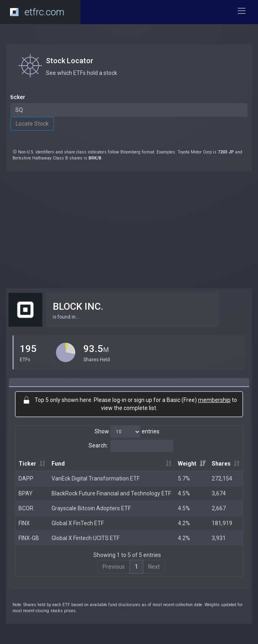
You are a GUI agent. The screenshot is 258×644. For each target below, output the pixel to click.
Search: (131, 446)
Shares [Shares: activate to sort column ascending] (221, 464)
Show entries (127, 432)
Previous (114, 567)
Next (154, 567)
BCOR (26, 508)
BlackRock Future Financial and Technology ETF (111, 493)
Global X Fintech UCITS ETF (86, 538)
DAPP (26, 478)
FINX (24, 523)
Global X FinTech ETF (78, 523)
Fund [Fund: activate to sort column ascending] (58, 464)
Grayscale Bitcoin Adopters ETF (91, 508)
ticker (18, 97)
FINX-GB (29, 538)
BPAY (26, 493)
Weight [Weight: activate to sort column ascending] (187, 464)
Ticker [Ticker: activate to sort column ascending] (27, 464)
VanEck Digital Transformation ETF (96, 478)
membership (214, 400)
